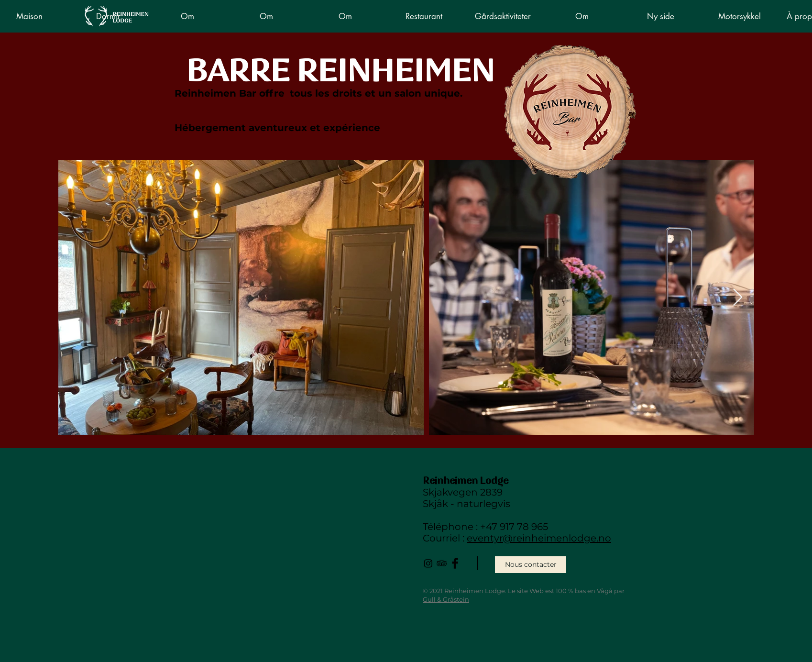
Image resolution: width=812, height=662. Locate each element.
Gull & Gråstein (446, 599)
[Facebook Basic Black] (455, 563)
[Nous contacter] (531, 565)
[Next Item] (738, 298)
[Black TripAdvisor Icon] (442, 563)
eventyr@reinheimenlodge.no (539, 538)
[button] (424, 16)
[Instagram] (428, 563)
